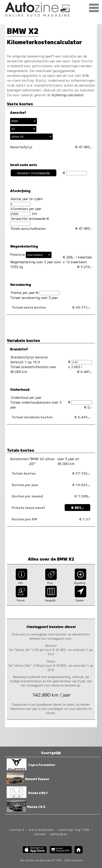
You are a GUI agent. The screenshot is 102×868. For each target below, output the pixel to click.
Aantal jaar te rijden (26, 201)
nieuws (40, 834)
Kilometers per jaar (26, 211)
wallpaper (59, 834)
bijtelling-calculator (68, 95)
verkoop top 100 (74, 830)
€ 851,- (77, 508)
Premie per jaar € (35, 293)
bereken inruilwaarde (34, 173)
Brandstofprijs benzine (29, 357)
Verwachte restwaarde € (30, 221)
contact (17, 830)
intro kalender (42, 830)
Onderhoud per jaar (26, 397)
